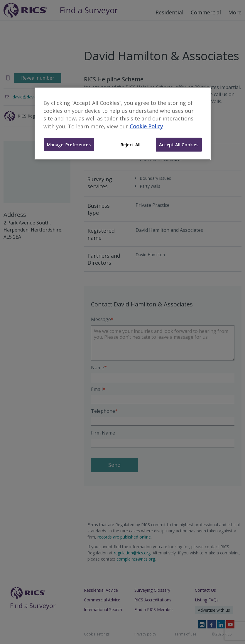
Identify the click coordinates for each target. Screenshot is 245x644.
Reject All (130, 145)
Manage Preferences (69, 145)
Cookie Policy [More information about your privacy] (146, 126)
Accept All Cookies (179, 145)
